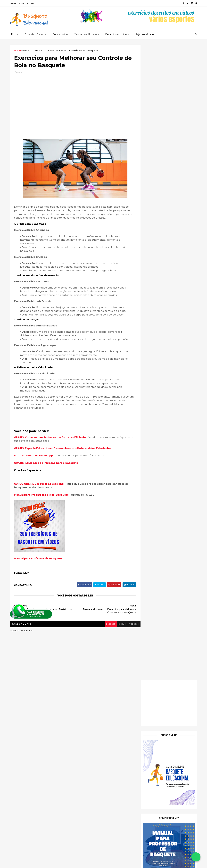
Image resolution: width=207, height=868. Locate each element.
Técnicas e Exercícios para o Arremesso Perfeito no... (167, 760)
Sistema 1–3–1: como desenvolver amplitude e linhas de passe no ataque (166, 334)
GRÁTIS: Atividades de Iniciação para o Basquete (48, 479)
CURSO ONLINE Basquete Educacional (40, 499)
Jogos (52, 758)
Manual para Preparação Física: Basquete (43, 511)
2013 (143, 851)
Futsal (78, 721)
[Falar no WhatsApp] (196, 857)
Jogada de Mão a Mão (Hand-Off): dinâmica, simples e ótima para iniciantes (168, 328)
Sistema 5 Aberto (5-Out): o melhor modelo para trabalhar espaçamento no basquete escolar (167, 320)
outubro (148, 736)
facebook (128, 640)
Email (147, 282)
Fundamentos (21, 758)
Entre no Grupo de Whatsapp (35, 471)
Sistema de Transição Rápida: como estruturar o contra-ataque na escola (165, 340)
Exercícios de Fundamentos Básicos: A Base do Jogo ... (166, 767)
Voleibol (79, 740)
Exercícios (46, 753)
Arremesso (19, 747)
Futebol (79, 717)
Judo (77, 729)
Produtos (18, 770)
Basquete (19, 753)
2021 (143, 815)
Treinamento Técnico (51, 781)
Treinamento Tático (24, 781)
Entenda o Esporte (35, 34)
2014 (143, 846)
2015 (143, 842)
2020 (143, 820)
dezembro (149, 727)
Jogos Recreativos (23, 764)
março (147, 796)
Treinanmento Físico (24, 787)
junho (146, 783)
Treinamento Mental (50, 775)
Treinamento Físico (24, 775)
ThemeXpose (28, 864)
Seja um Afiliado (144, 34)
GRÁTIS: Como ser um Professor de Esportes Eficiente (52, 453)
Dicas (32, 753)
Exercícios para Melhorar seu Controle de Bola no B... (168, 753)
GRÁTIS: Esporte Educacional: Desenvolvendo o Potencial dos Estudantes (64, 464)
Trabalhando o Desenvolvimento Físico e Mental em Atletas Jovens (172, 437)
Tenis (77, 736)
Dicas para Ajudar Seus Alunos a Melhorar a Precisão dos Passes (175, 409)
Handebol (80, 725)
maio (146, 787)
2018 (143, 829)
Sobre (23, 3)
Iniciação (39, 758)
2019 (143, 824)
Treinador (47, 770)
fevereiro (149, 801)
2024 (143, 723)
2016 (143, 838)
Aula (51, 747)
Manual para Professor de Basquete (39, 574)
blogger (104, 640)
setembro (149, 740)
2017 (143, 833)
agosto (147, 774)
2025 (143, 718)
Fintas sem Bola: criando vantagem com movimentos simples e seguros (167, 346)
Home (14, 3)
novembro (149, 731)
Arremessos (37, 747)
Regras (32, 770)
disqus (115, 640)
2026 (143, 714)
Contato (33, 3)
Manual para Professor (86, 34)
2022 (143, 811)
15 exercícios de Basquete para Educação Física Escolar (174, 422)
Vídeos (44, 787)
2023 (143, 806)
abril (145, 792)
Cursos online (60, 34)
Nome (146, 271)
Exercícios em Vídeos (117, 34)
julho (146, 778)
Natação (79, 732)
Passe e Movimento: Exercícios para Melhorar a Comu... (164, 745)
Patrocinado (45, 764)
